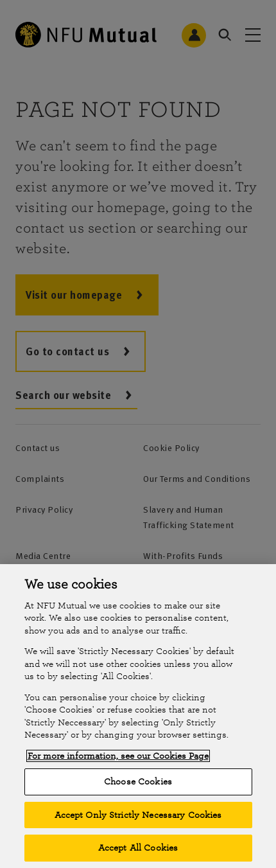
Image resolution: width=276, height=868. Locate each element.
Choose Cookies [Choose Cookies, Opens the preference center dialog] (138, 782)
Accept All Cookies (138, 848)
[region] (138, 716)
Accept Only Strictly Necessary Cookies (138, 815)
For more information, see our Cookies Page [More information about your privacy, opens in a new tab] (118, 756)
